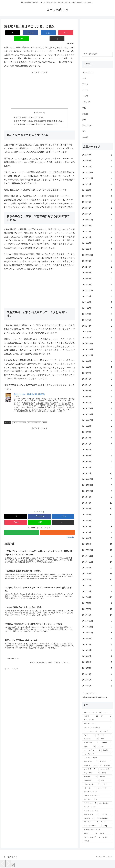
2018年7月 (97, 509)
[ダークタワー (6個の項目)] (90, 762)
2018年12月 (97, 479)
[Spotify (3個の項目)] (107, 826)
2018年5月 (97, 521)
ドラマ (85, 96)
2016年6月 (97, 644)
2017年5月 (97, 591)
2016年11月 (97, 627)
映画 (84, 108)
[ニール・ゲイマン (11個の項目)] (97, 720)
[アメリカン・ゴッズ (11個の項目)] (97, 724)
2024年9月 (97, 184)
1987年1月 (97, 686)
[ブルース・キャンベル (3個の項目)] (97, 792)
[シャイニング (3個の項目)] (104, 788)
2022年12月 (97, 255)
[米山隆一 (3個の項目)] (90, 833)
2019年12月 (97, 408)
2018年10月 (97, 491)
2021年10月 (97, 291)
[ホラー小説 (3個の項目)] (89, 788)
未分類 (85, 114)
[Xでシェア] (10, 33)
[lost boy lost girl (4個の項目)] (105, 769)
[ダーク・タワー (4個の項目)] (91, 773)
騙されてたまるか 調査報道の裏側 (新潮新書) (29, 389)
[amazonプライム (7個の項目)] (90, 743)
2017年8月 (97, 574)
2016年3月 (97, 650)
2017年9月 (97, 568)
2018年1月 (97, 544)
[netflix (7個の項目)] (106, 739)
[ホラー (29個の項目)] (107, 712)
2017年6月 (97, 585)
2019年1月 (97, 473)
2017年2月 (97, 609)
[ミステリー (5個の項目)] (97, 765)
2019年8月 (97, 432)
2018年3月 (97, 532)
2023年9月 (97, 226)
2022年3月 (97, 279)
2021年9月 (97, 296)
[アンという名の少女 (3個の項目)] (103, 818)
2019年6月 (97, 444)
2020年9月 (97, 361)
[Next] (8, 864)
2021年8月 (97, 302)
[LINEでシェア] (57, 33)
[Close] (13, 865)
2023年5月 (97, 243)
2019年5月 (97, 450)
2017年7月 (97, 580)
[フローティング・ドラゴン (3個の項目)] (97, 830)
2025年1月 (97, 167)
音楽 (84, 131)
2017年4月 (97, 597)
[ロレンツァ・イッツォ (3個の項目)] (97, 799)
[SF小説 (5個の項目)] (86, 765)
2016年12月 (97, 621)
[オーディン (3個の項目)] (106, 815)
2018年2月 (97, 538)
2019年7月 (97, 438)
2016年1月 (97, 662)
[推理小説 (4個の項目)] (105, 777)
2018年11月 (97, 485)
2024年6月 (97, 202)
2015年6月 (97, 680)
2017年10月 (97, 562)
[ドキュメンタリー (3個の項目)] (91, 784)
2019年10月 (97, 420)
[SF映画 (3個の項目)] (107, 837)
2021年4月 (97, 326)
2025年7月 (97, 155)
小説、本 (8, 417)
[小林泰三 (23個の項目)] (90, 716)
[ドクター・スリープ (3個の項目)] (91, 837)
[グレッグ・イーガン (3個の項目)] (97, 807)
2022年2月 (97, 285)
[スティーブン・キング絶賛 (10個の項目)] (97, 728)
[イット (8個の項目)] (89, 735)
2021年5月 (97, 320)
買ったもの (87, 125)
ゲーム (85, 90)
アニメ (85, 84)
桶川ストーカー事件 (20, 417)
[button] (69, 33)
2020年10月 (97, 355)
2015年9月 (97, 668)
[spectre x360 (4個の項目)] (91, 781)
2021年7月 (97, 308)
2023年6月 (97, 237)
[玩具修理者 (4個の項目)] (90, 777)
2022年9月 (97, 261)
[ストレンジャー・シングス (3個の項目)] (97, 796)
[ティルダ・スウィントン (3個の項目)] (97, 811)
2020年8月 (97, 367)
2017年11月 (97, 556)
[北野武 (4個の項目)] (106, 773)
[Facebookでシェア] (22, 33)
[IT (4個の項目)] (95, 769)
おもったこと (88, 72)
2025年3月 (97, 161)
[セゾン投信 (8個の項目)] (90, 739)
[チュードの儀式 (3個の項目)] (105, 803)
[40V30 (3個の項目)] (105, 833)
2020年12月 (97, 344)
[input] (97, 54)
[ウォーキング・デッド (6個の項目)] (91, 750)
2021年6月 (97, 314)
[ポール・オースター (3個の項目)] (91, 826)
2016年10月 (97, 633)
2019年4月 (97, 456)
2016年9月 (97, 639)
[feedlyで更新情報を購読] (21, 527)
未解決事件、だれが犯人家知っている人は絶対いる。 (38, 119)
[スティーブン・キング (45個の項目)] (92, 712)
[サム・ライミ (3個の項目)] (90, 822)
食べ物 (85, 137)
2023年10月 (97, 220)
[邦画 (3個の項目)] (106, 781)
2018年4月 (97, 526)
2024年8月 (97, 190)
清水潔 (45, 417)
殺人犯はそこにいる (34, 417)
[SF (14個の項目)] (106, 716)
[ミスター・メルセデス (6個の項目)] (97, 758)
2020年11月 (97, 349)
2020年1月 (97, 403)
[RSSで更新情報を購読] (57, 527)
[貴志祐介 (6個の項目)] (107, 750)
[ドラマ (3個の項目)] (107, 784)
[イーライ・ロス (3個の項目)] (89, 803)
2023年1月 (97, 249)
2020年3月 (97, 397)
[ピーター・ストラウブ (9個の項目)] (92, 731)
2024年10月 (97, 178)
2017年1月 (97, 615)
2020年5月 (97, 385)
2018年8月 (97, 503)
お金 (84, 78)
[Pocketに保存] (45, 33)
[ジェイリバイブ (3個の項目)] (90, 815)
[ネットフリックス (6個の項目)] (97, 754)
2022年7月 (97, 273)
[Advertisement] (39, 84)
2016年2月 (97, 656)
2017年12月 (97, 550)
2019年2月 (97, 467)
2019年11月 (97, 414)
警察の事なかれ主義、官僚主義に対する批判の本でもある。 (40, 115)
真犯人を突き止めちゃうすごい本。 (30, 112)
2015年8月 (97, 674)
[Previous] (3, 864)
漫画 (84, 120)
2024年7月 (97, 196)
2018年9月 (97, 497)
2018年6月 (97, 515)
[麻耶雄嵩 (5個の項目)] (107, 765)
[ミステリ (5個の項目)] (87, 769)
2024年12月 (97, 173)
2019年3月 (97, 462)
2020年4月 (97, 391)
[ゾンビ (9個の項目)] (107, 731)
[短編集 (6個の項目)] (89, 746)
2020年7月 (97, 373)
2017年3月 (97, 603)
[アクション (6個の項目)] (104, 746)
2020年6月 (97, 379)
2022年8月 (97, 267)
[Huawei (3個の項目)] (106, 822)
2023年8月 (97, 232)
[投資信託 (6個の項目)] (106, 762)
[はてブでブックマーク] (33, 33)
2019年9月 (97, 426)
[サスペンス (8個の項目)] (104, 735)
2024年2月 (97, 208)
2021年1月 (97, 338)
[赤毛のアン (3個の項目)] (88, 818)
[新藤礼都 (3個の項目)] (97, 841)
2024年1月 (97, 214)
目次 (36, 107)
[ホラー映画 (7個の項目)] (106, 743)
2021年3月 (97, 332)
